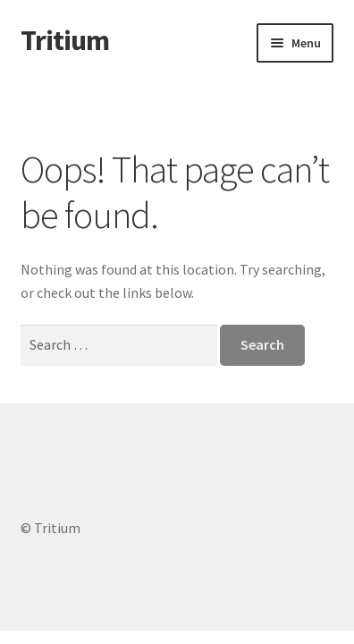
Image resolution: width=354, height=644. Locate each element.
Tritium (65, 40)
